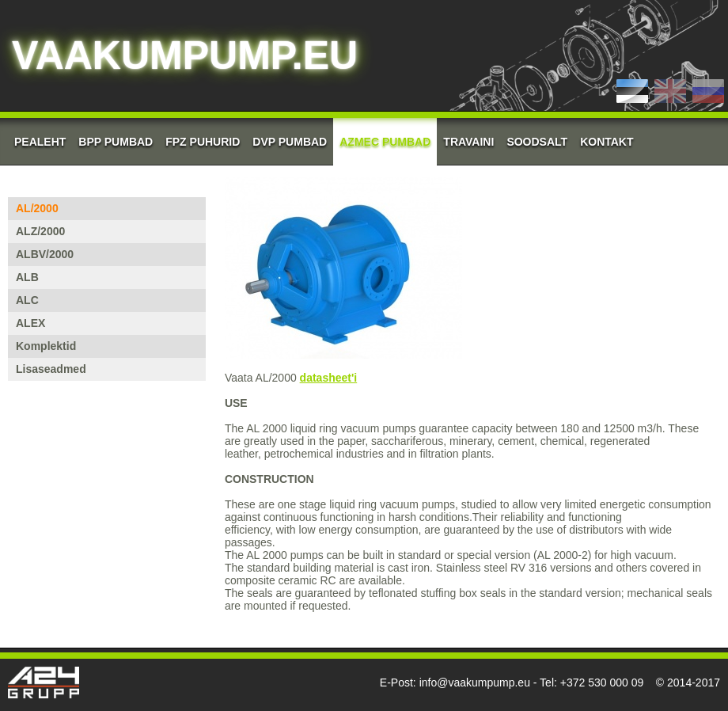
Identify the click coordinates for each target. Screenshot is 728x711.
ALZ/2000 (40, 231)
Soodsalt (537, 142)
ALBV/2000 (45, 254)
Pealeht (40, 142)
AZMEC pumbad (385, 142)
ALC (27, 300)
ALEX (30, 323)
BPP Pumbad (116, 142)
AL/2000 (37, 208)
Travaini (468, 142)
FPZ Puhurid (203, 142)
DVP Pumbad (290, 142)
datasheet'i (329, 378)
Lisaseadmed (51, 369)
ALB (27, 277)
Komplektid (46, 346)
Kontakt (607, 142)
